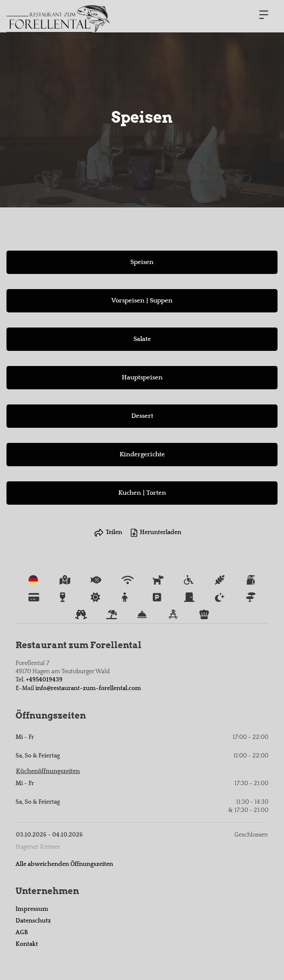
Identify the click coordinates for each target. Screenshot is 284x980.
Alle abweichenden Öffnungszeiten (64, 864)
